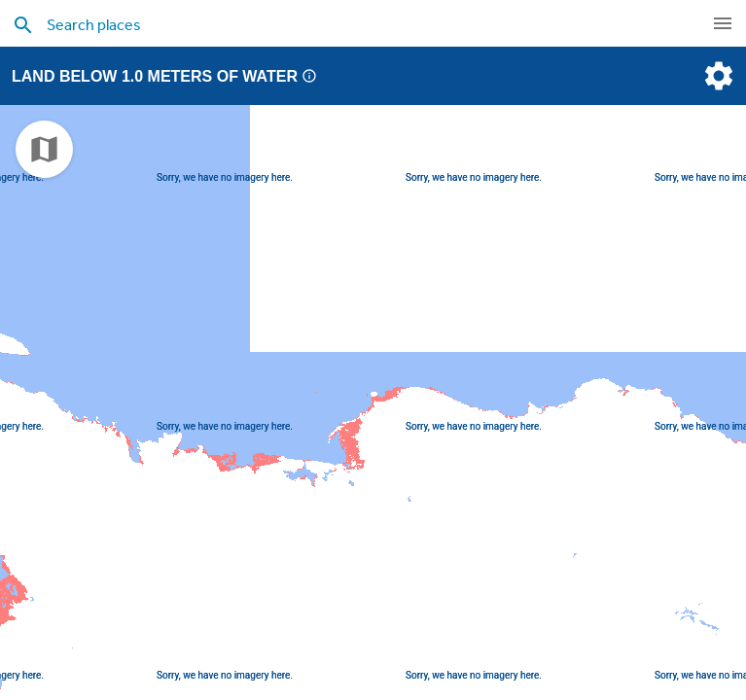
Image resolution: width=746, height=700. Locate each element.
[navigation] (723, 23)
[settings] (717, 76)
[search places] (334, 24)
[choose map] (44, 149)
